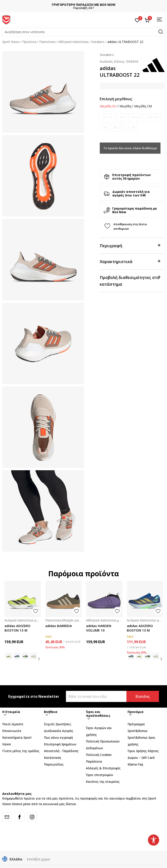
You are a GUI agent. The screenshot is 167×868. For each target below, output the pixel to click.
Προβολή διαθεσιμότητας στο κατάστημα (130, 280)
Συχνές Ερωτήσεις (58, 724)
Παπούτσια (47, 42)
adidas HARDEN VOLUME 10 (99, 628)
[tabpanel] (43, 92)
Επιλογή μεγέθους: (116, 99)
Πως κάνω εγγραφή (58, 737)
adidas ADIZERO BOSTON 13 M (17, 628)
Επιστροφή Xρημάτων (60, 744)
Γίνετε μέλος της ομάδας (21, 751)
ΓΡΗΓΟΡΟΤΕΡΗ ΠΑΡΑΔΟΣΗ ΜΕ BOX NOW (84, 5)
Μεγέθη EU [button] (108, 106)
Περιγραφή (130, 245)
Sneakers (98, 42)
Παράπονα (94, 761)
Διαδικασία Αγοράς (59, 731)
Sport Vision (11, 42)
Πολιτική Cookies (99, 755)
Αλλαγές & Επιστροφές (103, 768)
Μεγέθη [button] (125, 106)
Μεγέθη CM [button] (143, 106)
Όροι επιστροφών (100, 775)
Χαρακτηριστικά (130, 261)
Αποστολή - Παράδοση (61, 751)
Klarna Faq (135, 764)
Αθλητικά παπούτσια (73, 42)
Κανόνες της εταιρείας (103, 782)
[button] (83, 32)
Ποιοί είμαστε (13, 724)
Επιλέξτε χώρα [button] (38, 859)
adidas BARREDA (59, 626)
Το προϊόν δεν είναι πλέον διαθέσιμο (130, 148)
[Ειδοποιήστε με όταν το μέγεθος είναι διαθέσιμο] (107, 117)
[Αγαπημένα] (137, 20)
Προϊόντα (29, 42)
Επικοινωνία (12, 731)
